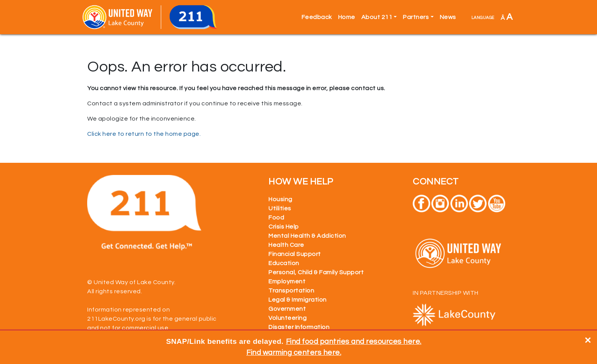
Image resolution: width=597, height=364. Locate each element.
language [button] (483, 17)
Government (287, 309)
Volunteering (287, 318)
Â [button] (507, 17)
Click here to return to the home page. (144, 134)
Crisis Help (284, 227)
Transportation (291, 291)
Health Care (286, 245)
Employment (287, 281)
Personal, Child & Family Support (316, 272)
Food (276, 218)
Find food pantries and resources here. (354, 342)
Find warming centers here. (294, 353)
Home (347, 17)
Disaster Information (299, 327)
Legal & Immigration (298, 300)
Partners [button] (416, 17)
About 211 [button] (377, 17)
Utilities (280, 208)
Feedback (317, 17)
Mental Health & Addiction (307, 236)
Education (284, 263)
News (448, 17)
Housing (280, 199)
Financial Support (295, 254)
